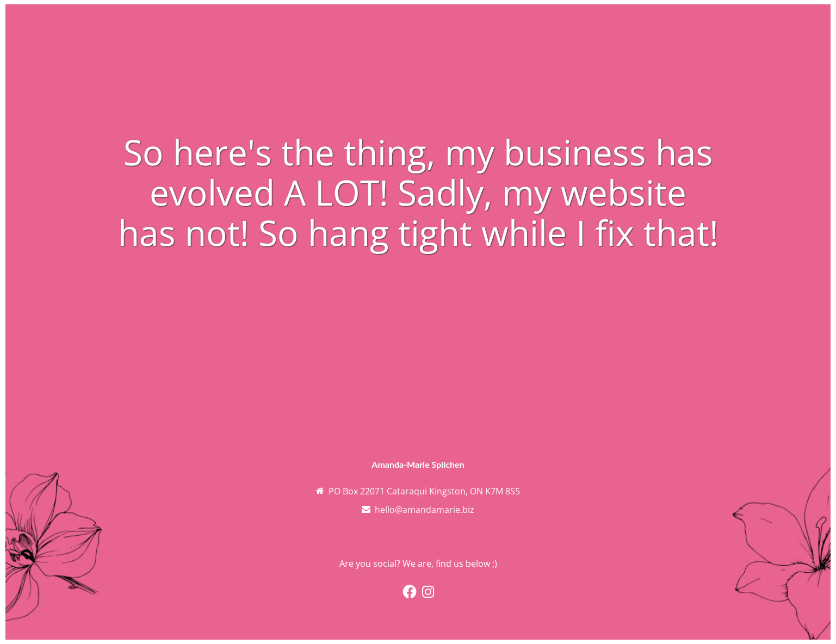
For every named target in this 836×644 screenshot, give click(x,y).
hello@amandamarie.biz (425, 510)
